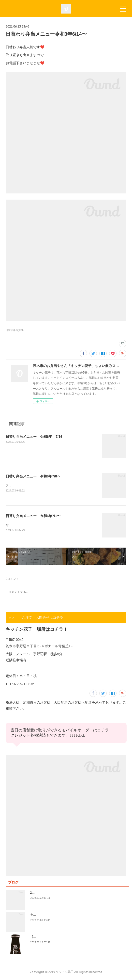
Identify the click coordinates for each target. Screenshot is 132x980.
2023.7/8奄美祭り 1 (44, 893)
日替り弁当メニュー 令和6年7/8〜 (33, 476)
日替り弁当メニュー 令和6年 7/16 (34, 437)
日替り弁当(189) (15, 330)
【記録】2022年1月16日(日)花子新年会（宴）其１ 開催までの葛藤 (75, 937)
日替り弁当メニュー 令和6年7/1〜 (33, 516)
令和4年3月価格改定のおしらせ (51, 915)
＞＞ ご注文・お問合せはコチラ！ (37, 618)
